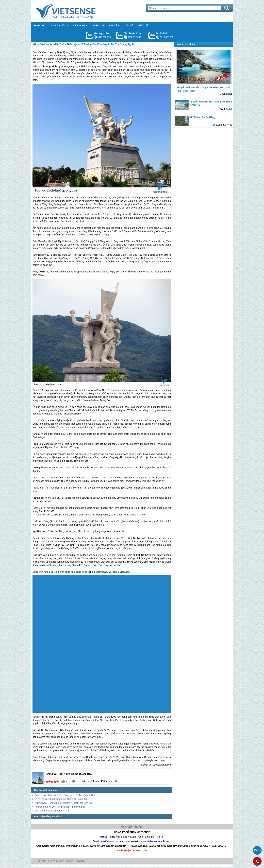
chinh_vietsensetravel (125, 37)
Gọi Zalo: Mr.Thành (152, 35)
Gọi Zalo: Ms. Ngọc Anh (89, 35)
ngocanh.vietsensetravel (95, 37)
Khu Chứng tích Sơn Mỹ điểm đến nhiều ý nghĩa (60, 807)
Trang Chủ (73, 11)
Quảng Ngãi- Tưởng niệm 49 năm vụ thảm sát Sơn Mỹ (63, 803)
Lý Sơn (62, 66)
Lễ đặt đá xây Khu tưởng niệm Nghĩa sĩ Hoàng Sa (61, 799)
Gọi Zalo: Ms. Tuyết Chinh (120, 35)
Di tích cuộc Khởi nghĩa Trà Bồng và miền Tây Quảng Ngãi (65, 795)
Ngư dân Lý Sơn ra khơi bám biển (52, 811)
